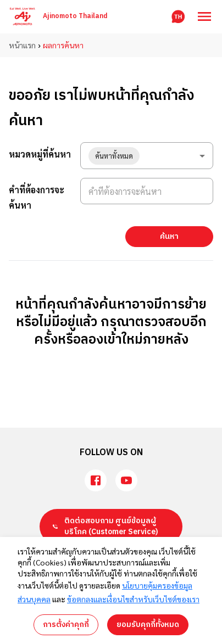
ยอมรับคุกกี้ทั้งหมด (148, 625)
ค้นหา (169, 236)
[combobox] (147, 156)
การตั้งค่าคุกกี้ (66, 625)
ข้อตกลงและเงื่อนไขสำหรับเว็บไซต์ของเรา (133, 599)
